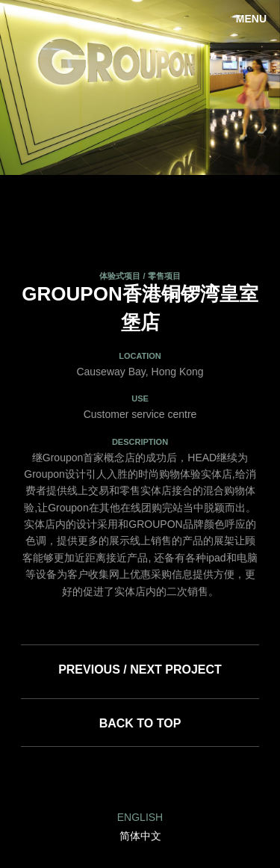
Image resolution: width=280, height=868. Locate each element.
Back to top (140, 723)
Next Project (176, 670)
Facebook (140, 779)
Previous (22, 87)
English (140, 817)
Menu (251, 19)
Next (258, 87)
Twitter (177, 779)
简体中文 (140, 836)
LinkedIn (103, 779)
